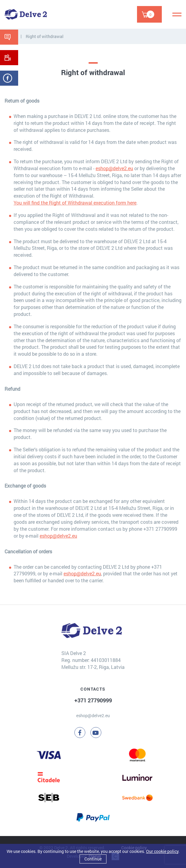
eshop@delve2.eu (114, 168)
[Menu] (177, 14)
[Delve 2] (26, 14)
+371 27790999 (93, 700)
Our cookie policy (162, 851)
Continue (93, 859)
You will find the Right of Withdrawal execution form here (75, 203)
